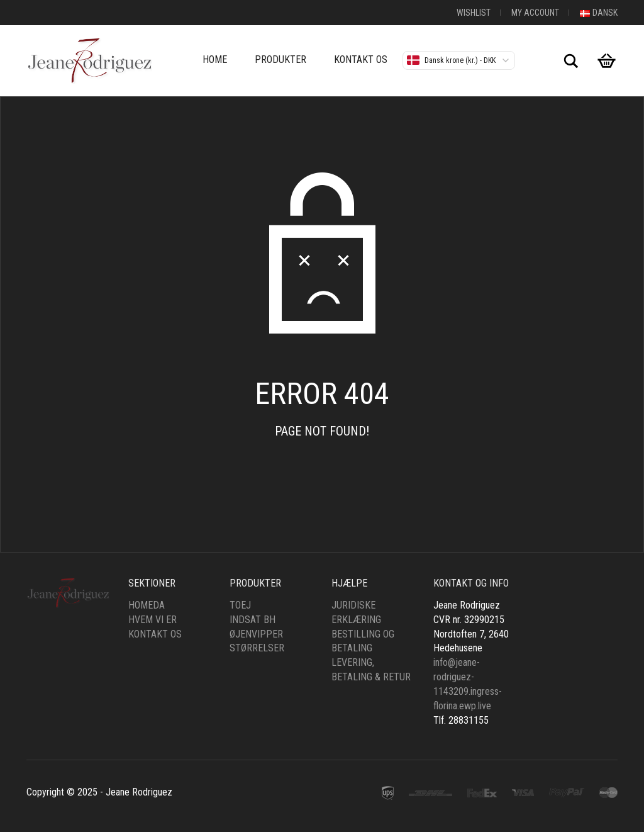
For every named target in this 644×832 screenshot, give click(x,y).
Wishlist (474, 13)
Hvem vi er (153, 620)
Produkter (280, 59)
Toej (240, 605)
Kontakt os (361, 59)
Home (215, 59)
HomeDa (147, 605)
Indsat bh (253, 620)
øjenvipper (256, 634)
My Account (535, 13)
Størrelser (257, 648)
